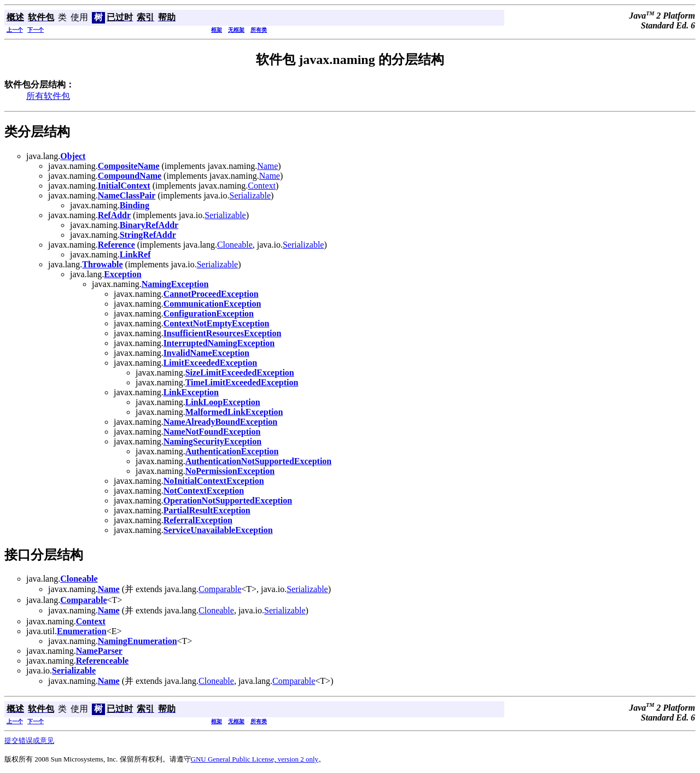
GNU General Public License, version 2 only (255, 759)
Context (262, 186)
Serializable (250, 195)
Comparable (220, 589)
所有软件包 (48, 96)
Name (267, 166)
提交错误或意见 (29, 740)
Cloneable (235, 245)
